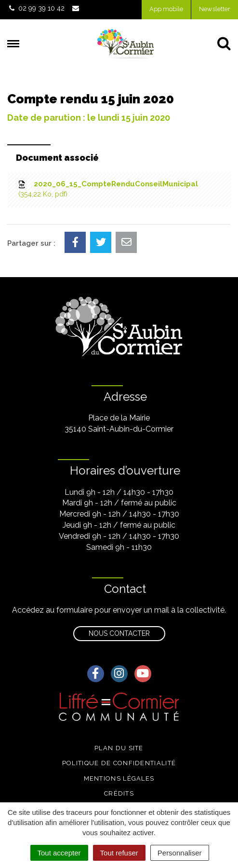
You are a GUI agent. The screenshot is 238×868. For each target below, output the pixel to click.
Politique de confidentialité (119, 763)
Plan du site (119, 748)
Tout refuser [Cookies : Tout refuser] (119, 853)
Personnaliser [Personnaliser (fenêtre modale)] (180, 853)
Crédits (119, 793)
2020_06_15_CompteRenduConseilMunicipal (107, 189)
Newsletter (215, 9)
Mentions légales (119, 778)
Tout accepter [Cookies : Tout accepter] (59, 853)
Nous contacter (119, 633)
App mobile (166, 9)
